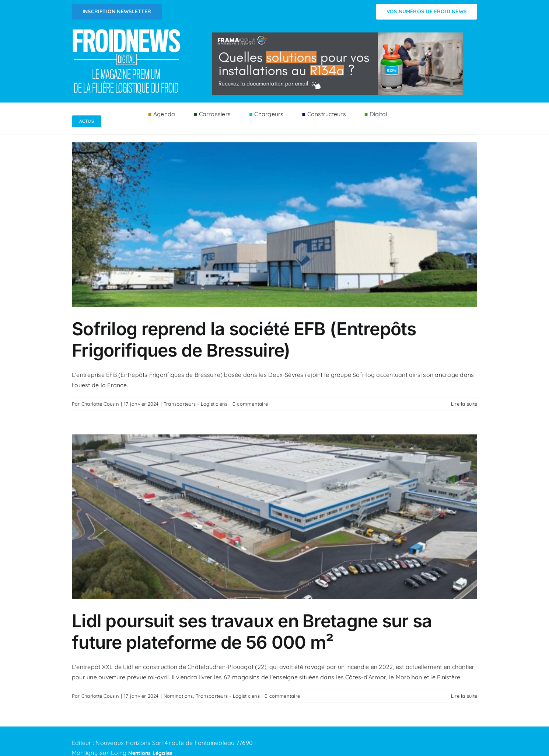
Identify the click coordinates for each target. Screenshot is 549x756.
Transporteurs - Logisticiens (196, 404)
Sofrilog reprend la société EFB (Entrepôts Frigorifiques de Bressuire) (244, 339)
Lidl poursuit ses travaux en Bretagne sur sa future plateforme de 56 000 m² (252, 632)
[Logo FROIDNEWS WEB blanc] (127, 31)
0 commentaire (250, 404)
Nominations (178, 696)
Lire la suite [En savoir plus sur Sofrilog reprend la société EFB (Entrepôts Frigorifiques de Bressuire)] (464, 404)
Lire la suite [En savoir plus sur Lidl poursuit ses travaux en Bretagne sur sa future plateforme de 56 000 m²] (464, 696)
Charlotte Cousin (100, 404)
